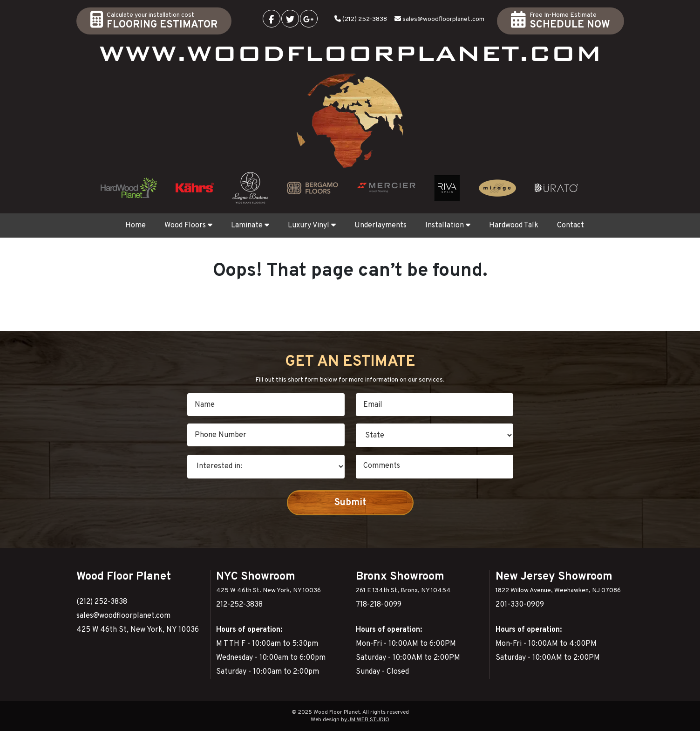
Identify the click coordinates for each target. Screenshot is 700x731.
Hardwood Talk (514, 225)
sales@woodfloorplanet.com (443, 19)
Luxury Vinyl (312, 225)
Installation (448, 225)
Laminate (250, 225)
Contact (571, 225)
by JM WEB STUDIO (365, 720)
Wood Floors (188, 225)
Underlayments (381, 225)
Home (136, 225)
